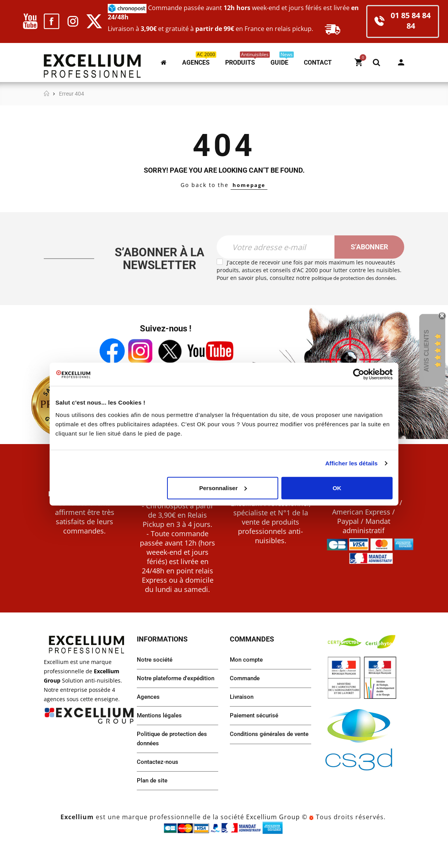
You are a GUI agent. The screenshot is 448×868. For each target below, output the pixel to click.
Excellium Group (272, 840)
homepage (249, 185)
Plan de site (153, 804)
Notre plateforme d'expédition (161, 692)
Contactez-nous (159, 784)
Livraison (243, 707)
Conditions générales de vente (264, 750)
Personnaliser (223, 488)
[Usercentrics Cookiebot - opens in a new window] (359, 374)
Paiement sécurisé (256, 726)
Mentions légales (161, 736)
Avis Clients (426, 351)
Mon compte (401, 62)
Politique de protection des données (174, 760)
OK (337, 488)
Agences (149, 716)
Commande (246, 687)
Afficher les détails (351, 463)
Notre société (155, 668)
